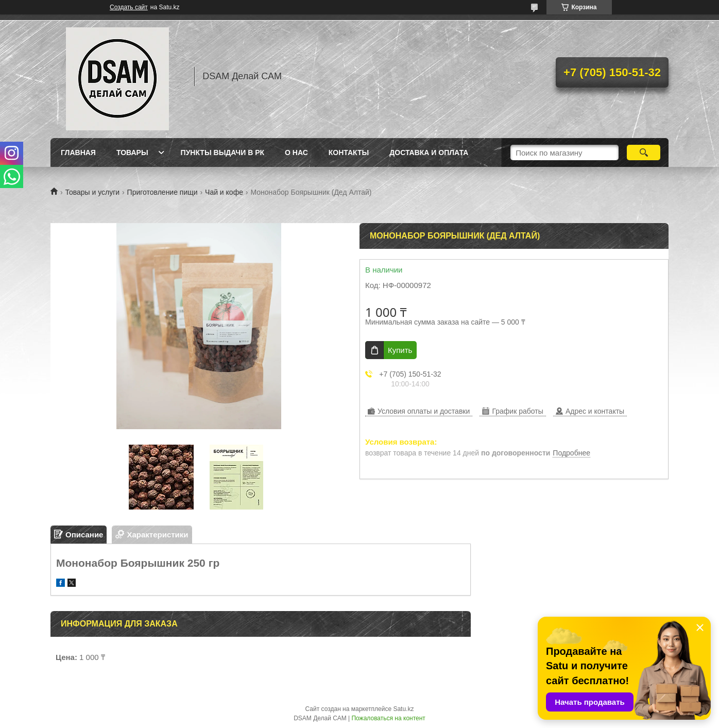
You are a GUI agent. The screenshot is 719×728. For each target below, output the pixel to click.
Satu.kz (403, 709)
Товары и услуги (92, 192)
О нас (296, 153)
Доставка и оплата (429, 153)
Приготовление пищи (162, 192)
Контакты (349, 153)
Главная (78, 153)
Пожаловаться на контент (388, 718)
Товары (132, 153)
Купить (400, 350)
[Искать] (644, 153)
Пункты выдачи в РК (222, 153)
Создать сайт (129, 7)
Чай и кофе (224, 192)
